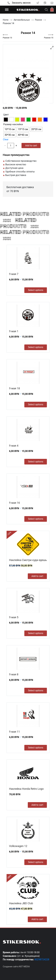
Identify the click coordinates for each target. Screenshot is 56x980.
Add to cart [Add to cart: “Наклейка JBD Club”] (37, 919)
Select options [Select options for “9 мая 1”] (36, 347)
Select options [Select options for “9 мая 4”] (36, 462)
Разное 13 (7, 38)
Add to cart (31, 146)
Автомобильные (22, 20)
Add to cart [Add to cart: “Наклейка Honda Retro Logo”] (37, 805)
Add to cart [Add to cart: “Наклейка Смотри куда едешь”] (37, 576)
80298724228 (42, 960)
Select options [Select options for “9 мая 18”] (36, 404)
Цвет (6, 115)
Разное (38, 20)
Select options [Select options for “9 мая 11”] (36, 748)
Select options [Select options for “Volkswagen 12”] (36, 862)
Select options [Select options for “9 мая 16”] (36, 519)
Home (6, 20)
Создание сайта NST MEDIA (16, 967)
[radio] (6, 120)
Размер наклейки (13, 124)
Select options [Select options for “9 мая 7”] (36, 290)
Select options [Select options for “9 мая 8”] (36, 690)
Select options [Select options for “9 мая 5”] (36, 633)
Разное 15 (49, 38)
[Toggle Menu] (7, 10)
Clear (6, 139)
